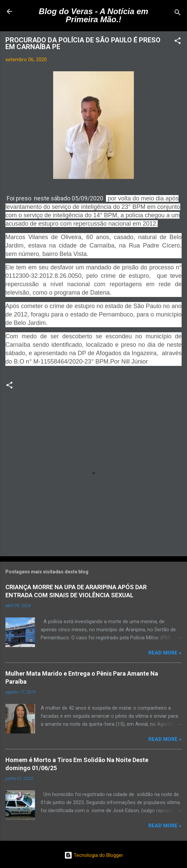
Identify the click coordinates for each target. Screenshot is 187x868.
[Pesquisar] (178, 14)
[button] (178, 42)
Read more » (165, 653)
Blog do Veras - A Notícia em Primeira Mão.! (93, 15)
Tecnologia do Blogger (94, 855)
